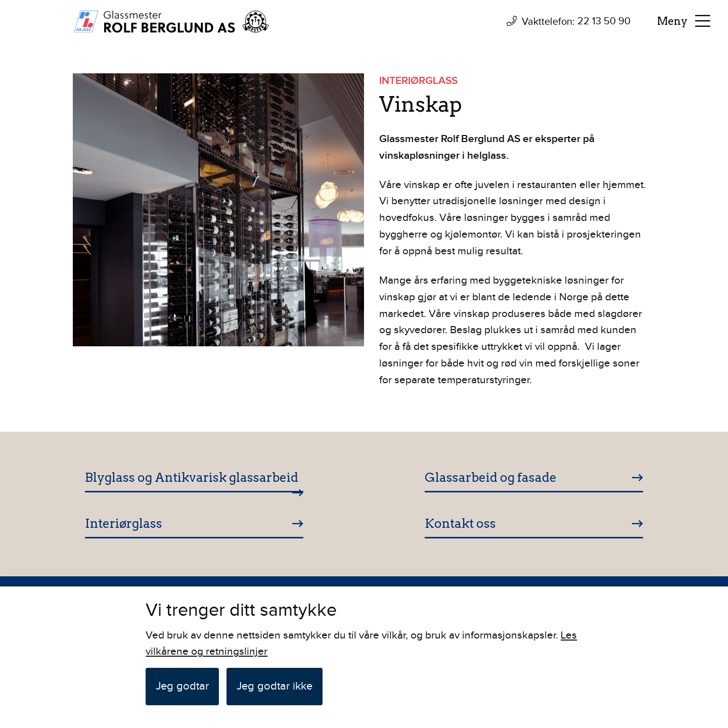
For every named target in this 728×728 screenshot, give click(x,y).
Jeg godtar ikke (275, 686)
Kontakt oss (460, 523)
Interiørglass (124, 523)
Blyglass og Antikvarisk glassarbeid (192, 477)
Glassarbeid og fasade (491, 477)
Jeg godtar (182, 686)
